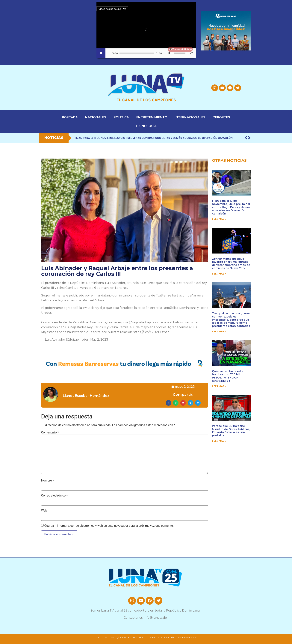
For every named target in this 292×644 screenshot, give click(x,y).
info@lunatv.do (155, 618)
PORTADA (70, 117)
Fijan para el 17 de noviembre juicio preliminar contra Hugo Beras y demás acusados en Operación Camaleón (154, 138)
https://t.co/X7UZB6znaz (151, 332)
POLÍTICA (121, 117)
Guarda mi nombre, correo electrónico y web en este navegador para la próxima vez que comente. (109, 526)
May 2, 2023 (99, 340)
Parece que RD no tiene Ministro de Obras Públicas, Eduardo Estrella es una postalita (231, 431)
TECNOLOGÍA (146, 126)
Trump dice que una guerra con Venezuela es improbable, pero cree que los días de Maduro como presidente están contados (231, 320)
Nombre (48, 481)
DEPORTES (221, 117)
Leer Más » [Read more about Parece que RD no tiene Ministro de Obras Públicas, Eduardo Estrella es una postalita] (219, 441)
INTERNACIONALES (190, 117)
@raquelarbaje (140, 322)
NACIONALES (96, 117)
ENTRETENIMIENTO (152, 117)
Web (44, 511)
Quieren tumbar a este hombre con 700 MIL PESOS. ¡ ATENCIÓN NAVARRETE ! (228, 376)
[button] (168, 403)
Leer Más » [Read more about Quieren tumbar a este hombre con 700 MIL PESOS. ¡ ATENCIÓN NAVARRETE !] (219, 386)
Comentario (50, 433)
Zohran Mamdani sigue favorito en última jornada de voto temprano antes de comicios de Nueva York (231, 263)
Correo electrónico (55, 496)
